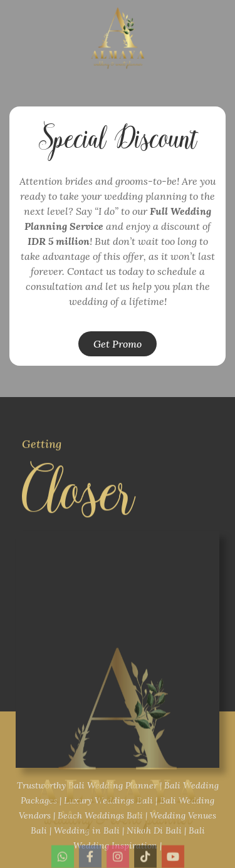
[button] (118, 344)
